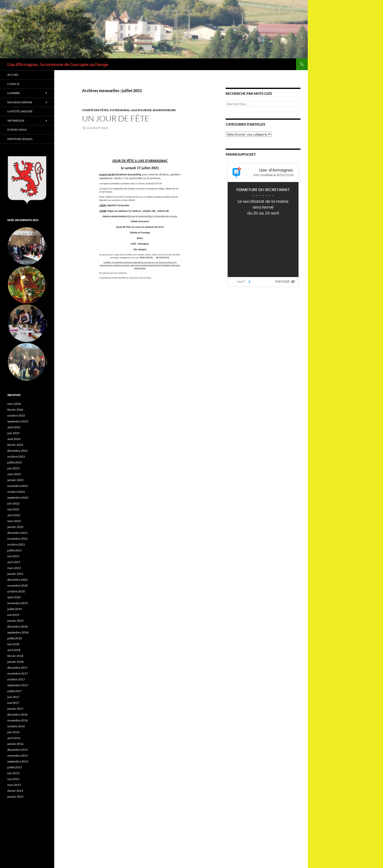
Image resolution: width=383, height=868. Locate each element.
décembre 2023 (17, 451)
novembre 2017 (18, 673)
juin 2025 (13, 433)
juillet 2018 (15, 638)
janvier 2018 (15, 662)
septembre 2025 (18, 421)
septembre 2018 (18, 632)
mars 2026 (14, 404)
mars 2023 (14, 474)
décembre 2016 (17, 714)
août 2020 (14, 597)
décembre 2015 (17, 750)
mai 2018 (13, 644)
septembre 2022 (18, 498)
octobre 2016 (16, 726)
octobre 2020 (16, 591)
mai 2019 (13, 615)
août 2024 (14, 439)
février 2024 (15, 445)
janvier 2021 (15, 574)
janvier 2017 (15, 709)
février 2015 (15, 791)
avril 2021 (14, 562)
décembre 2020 (17, 580)
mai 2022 (13, 509)
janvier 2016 (15, 744)
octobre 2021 (16, 544)
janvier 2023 (15, 480)
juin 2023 (13, 468)
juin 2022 (13, 503)
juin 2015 (13, 773)
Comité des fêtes (95, 110)
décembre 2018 (17, 627)
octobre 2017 (16, 679)
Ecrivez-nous (17, 130)
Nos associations (20, 102)
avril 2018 (14, 650)
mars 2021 (14, 568)
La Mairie (14, 93)
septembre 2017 (18, 685)
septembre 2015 (18, 761)
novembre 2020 (18, 585)
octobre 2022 (16, 492)
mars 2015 (14, 785)
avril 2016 (14, 738)
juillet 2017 (15, 691)
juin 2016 (13, 732)
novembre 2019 (18, 603)
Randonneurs (164, 110)
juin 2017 (13, 697)
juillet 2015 (15, 767)
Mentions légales (20, 139)
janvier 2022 (15, 527)
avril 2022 (14, 515)
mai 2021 (13, 556)
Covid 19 (13, 84)
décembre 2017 (17, 668)
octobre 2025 (16, 415)
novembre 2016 (18, 720)
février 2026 (15, 410)
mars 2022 (14, 521)
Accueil (13, 75)
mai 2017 (13, 703)
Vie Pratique (16, 121)
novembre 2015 (18, 755)
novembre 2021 (18, 539)
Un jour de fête (116, 118)
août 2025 (14, 427)
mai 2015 (13, 779)
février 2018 (15, 656)
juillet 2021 (15, 550)
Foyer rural (120, 110)
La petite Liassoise (20, 111)
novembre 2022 (18, 486)
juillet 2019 (15, 609)
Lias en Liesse (141, 110)
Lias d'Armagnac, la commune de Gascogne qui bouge (58, 64)
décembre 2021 (17, 533)
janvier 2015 (15, 797)
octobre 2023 (16, 456)
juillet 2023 (15, 462)
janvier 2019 (15, 621)
